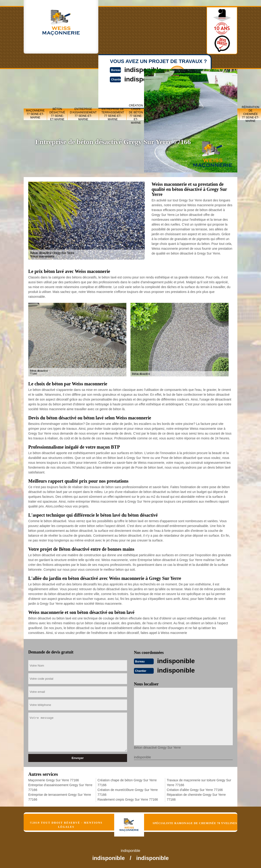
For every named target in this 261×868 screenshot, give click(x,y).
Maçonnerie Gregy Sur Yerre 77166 (54, 780)
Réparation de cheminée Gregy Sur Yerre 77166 (196, 797)
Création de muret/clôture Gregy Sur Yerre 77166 (128, 792)
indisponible (177, 661)
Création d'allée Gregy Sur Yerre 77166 (195, 789)
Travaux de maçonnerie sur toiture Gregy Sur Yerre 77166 (199, 782)
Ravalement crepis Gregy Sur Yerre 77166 (128, 799)
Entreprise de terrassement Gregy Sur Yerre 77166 (60, 797)
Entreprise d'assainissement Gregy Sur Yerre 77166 (60, 787)
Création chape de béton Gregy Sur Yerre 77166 (127, 782)
